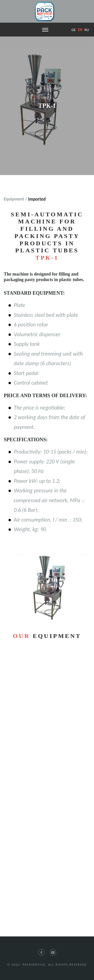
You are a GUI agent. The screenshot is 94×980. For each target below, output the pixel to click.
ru (87, 30)
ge (74, 30)
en (80, 30)
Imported (37, 199)
